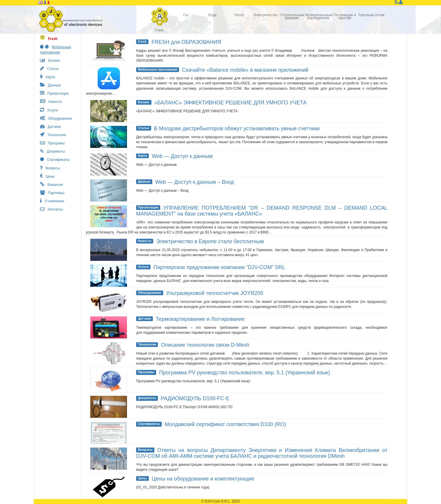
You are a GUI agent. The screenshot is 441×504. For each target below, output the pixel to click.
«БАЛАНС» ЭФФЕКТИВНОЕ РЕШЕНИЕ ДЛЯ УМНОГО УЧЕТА (230, 103)
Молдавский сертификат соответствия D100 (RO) (225, 424)
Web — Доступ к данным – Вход (195, 182)
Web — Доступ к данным (182, 156)
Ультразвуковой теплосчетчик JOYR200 (215, 293)
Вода (212, 15)
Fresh (159, 30)
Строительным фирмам (292, 16)
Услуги (143, 267)
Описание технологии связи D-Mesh (205, 345)
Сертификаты (149, 424)
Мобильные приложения (157, 69)
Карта (142, 156)
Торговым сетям (371, 15)
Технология (147, 344)
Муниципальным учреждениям (318, 16)
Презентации (148, 207)
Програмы (146, 372)
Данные (144, 181)
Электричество (265, 15)
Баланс (144, 102)
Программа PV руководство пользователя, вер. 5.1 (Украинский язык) (244, 373)
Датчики (144, 318)
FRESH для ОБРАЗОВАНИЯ (186, 42)
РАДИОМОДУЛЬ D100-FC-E (195, 398)
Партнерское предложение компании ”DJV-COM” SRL (219, 267)
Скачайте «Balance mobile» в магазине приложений (245, 70)
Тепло (239, 15)
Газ (186, 15)
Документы (147, 398)
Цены (142, 478)
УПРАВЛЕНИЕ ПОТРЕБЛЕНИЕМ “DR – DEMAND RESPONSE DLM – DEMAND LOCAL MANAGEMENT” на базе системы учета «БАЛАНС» (262, 211)
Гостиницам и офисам (345, 16)
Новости (145, 241)
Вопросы (145, 450)
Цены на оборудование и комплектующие (203, 479)
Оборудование (149, 293)
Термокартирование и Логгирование (200, 319)
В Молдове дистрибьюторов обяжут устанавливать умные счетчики (237, 128)
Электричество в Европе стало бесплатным (210, 241)
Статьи (143, 128)
